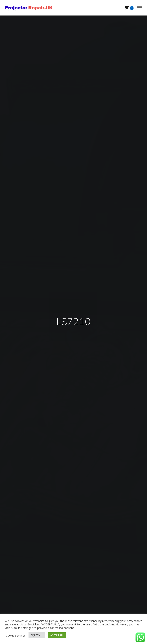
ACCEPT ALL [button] (57, 635)
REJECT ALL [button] (37, 635)
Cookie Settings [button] (16, 635)
